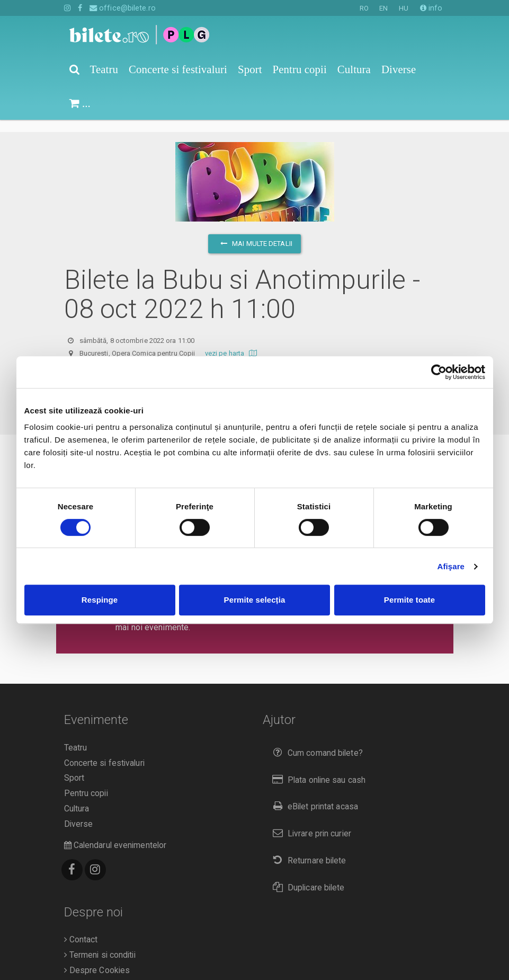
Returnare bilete (307, 848)
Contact (81, 928)
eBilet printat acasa (313, 794)
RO (364, 8)
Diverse (79, 812)
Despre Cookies (97, 958)
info (431, 8)
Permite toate (409, 600)
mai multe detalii (254, 231)
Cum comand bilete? (315, 741)
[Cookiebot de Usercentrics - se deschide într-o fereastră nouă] (439, 372)
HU (404, 8)
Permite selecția (255, 600)
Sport (74, 766)
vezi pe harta (232, 341)
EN (383, 8)
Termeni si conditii (100, 943)
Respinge (100, 600)
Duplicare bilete (306, 875)
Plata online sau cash (317, 768)
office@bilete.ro (123, 8)
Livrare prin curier (310, 821)
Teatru (76, 736)
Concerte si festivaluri (104, 751)
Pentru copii (86, 781)
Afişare (451, 566)
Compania (85, 973)
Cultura (77, 797)
